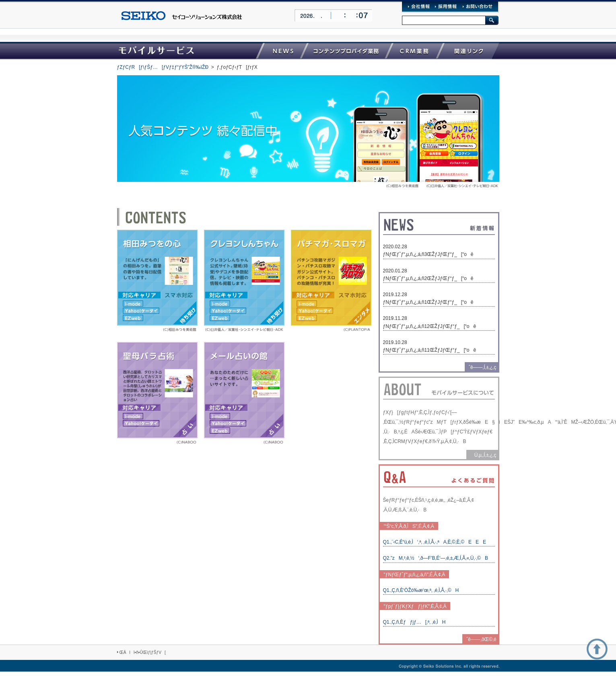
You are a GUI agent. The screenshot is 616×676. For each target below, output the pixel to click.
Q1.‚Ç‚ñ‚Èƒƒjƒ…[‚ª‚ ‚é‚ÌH (414, 622)
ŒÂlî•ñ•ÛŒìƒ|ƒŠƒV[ (143, 652)
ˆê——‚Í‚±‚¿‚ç (483, 367)
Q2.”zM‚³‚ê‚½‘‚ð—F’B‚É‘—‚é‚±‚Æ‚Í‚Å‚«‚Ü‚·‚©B (436, 558)
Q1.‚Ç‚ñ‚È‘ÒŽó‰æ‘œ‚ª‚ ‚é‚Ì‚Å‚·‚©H (421, 590)
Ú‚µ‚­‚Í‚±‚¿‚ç (483, 455)
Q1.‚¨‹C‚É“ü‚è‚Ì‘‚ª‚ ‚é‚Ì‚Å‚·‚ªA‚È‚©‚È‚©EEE (435, 542)
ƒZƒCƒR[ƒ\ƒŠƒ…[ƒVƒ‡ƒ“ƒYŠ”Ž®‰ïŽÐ (163, 67)
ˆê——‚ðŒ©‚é (481, 639)
